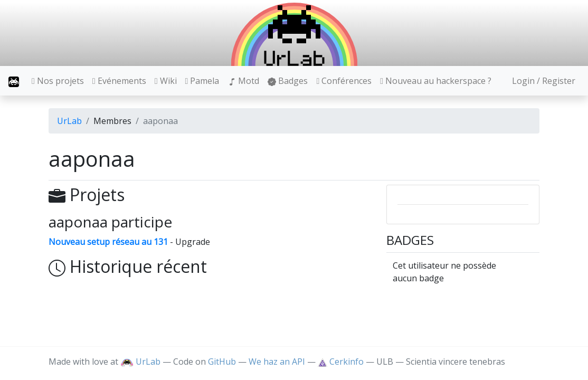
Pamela (202, 81)
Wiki (166, 81)
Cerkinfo (342, 362)
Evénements (119, 81)
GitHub (222, 362)
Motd (243, 81)
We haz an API (277, 362)
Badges (288, 81)
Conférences (344, 81)
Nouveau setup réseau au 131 (108, 242)
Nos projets (58, 81)
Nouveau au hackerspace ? (436, 81)
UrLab (69, 121)
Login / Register (544, 81)
